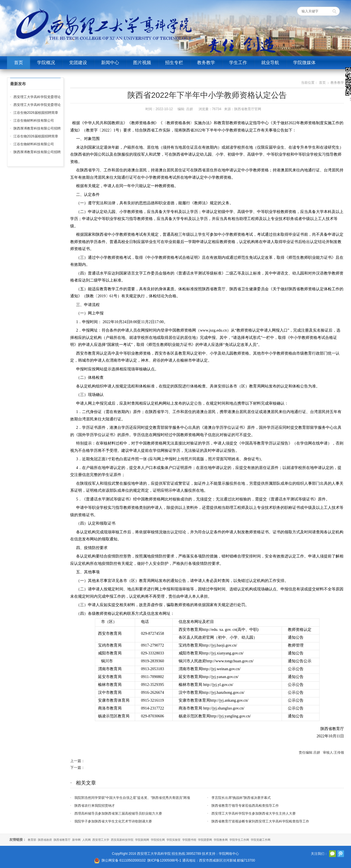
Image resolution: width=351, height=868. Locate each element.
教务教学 (206, 63)
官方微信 (332, 854)
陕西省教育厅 (62, 840)
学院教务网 (221, 840)
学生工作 (238, 63)
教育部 (32, 840)
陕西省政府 (45, 840)
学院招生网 (158, 840)
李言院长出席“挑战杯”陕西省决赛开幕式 (241, 798)
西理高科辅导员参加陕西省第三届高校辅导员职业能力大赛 (118, 813)
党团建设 (78, 63)
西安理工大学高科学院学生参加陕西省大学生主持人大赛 (254, 813)
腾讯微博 (341, 854)
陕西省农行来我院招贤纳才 (95, 806)
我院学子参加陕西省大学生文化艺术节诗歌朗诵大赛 (113, 821)
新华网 (76, 840)
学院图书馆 (189, 840)
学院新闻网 (142, 840)
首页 (19, 63)
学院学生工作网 (239, 840)
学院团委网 (205, 840)
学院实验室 (174, 840)
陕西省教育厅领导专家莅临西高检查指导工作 (245, 806)
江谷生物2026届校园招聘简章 (36, 113)
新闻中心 (110, 63)
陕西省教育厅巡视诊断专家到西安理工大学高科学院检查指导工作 (260, 821)
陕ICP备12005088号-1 (164, 860)
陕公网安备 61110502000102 (124, 860)
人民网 (86, 840)
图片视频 (142, 63)
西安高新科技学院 (122, 840)
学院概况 (46, 63)
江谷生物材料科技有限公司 (34, 121)
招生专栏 (174, 63)
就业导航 (270, 63)
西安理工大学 (101, 840)
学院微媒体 (304, 63)
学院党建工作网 (261, 840)
